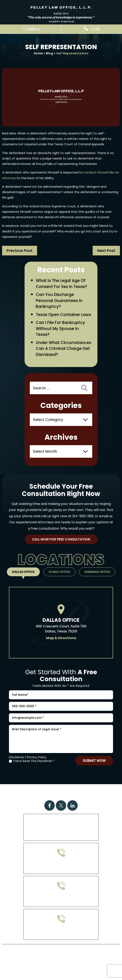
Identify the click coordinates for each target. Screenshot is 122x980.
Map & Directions (61, 638)
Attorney (47, 795)
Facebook (50, 805)
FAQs (98, 790)
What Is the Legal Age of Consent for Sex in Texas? (61, 284)
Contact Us (73, 795)
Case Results (75, 790)
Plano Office (59, 572)
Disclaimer (17, 757)
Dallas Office (23, 572)
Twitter (61, 805)
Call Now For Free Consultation (61, 539)
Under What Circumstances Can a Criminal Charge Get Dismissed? (63, 349)
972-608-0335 (61, 866)
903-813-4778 (61, 899)
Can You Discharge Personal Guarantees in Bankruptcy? (59, 301)
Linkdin (72, 805)
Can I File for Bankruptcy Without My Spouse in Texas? (60, 329)
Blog (50, 53)
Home (38, 53)
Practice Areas (43, 790)
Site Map (59, 961)
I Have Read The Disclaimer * (34, 761)
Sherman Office (97, 572)
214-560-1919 (83, 516)
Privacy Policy (37, 757)
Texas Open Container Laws (63, 315)
